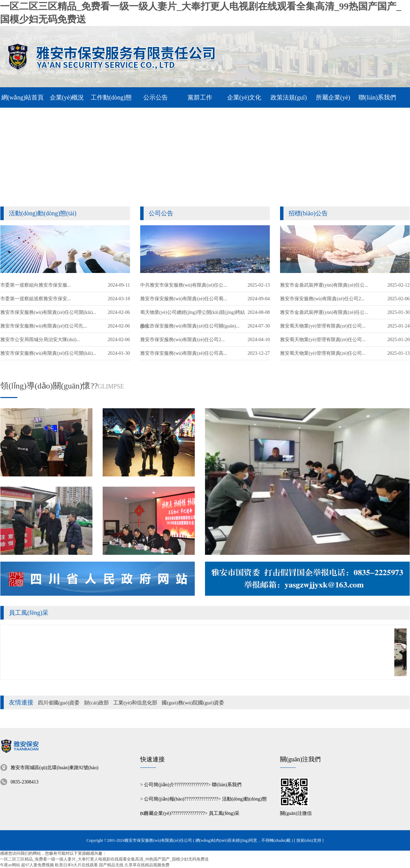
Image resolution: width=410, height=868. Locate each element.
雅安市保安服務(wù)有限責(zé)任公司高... (184, 353)
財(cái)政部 (97, 703)
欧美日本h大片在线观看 (76, 865)
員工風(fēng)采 (29, 613)
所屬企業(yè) (157, 813)
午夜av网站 (10, 865)
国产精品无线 (111, 865)
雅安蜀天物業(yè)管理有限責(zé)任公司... (323, 353)
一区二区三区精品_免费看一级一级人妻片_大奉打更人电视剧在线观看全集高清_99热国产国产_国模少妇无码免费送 (104, 859)
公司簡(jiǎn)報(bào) (164, 799)
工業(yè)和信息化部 (135, 703)
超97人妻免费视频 (38, 865)
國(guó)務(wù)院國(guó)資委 (193, 703)
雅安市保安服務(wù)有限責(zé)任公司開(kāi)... (48, 353)
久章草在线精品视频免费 (147, 865)
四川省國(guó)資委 (59, 703)
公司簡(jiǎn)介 (159, 785)
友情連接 (21, 702)
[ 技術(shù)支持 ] (309, 840)
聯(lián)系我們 (226, 785)
